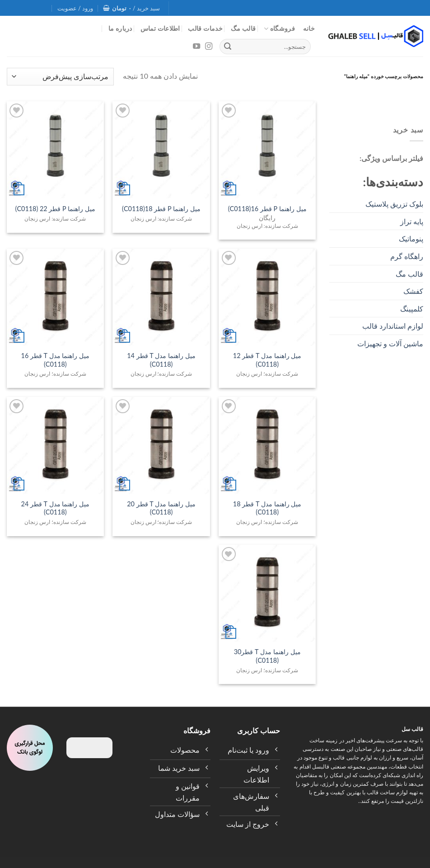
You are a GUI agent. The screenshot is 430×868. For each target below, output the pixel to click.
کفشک (413, 291)
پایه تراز (412, 221)
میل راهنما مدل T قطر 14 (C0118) (161, 360)
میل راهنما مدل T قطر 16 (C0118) (56, 360)
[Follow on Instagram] (208, 47)
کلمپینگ (412, 309)
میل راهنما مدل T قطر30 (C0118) (267, 656)
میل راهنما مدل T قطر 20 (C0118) (161, 508)
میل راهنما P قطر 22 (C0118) (55, 209)
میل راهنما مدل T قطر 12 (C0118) (267, 360)
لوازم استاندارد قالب (393, 326)
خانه (309, 28)
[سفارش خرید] (60, 77)
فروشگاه (279, 29)
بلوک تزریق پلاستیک (394, 204)
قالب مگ (243, 28)
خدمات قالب (205, 28)
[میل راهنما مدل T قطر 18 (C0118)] (267, 446)
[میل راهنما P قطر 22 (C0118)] (55, 150)
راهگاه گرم (407, 256)
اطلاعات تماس (160, 28)
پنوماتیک (411, 238)
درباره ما (120, 28)
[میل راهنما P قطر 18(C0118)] (161, 150)
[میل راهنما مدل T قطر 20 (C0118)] (161, 446)
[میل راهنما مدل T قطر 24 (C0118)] (55, 446)
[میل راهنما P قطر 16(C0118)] (267, 150)
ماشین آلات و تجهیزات (390, 343)
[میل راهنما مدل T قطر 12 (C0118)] (267, 297)
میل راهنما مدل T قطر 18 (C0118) (267, 508)
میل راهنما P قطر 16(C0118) (267, 209)
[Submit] (228, 47)
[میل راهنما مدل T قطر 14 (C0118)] (161, 297)
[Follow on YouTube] (196, 47)
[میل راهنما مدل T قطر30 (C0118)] (267, 593)
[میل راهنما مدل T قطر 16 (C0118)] (55, 297)
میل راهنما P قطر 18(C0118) (161, 209)
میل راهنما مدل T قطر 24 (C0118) (56, 508)
